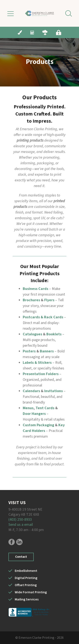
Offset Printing (26, 585)
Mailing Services (27, 599)
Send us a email (21, 525)
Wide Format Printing (31, 592)
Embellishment (26, 571)
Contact (21, 557)
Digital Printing (26, 578)
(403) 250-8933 (20, 520)
